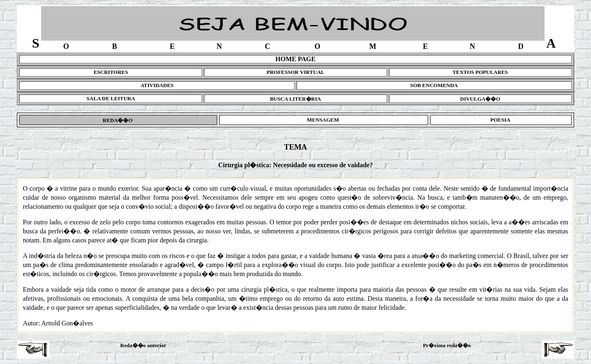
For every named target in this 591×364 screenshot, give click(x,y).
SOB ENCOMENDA (434, 85)
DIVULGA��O (480, 99)
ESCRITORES (111, 72)
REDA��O (118, 120)
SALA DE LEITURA (111, 98)
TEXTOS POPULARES (480, 72)
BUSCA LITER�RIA (296, 99)
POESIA (501, 120)
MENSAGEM (324, 120)
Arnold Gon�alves (67, 323)
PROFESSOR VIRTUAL (295, 72)
